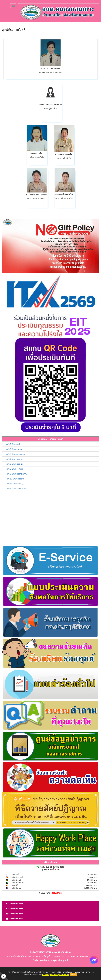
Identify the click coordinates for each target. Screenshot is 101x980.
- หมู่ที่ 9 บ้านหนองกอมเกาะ (16, 474)
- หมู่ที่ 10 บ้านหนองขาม (15, 479)
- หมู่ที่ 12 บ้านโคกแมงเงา (15, 489)
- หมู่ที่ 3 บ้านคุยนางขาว (15, 449)
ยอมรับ (73, 975)
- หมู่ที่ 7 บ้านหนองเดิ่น (14, 464)
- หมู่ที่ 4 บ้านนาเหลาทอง (15, 454)
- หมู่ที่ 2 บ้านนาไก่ (12, 444)
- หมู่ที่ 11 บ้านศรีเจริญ (14, 484)
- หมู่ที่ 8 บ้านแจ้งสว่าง (14, 469)
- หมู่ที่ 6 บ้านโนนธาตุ (14, 459)
